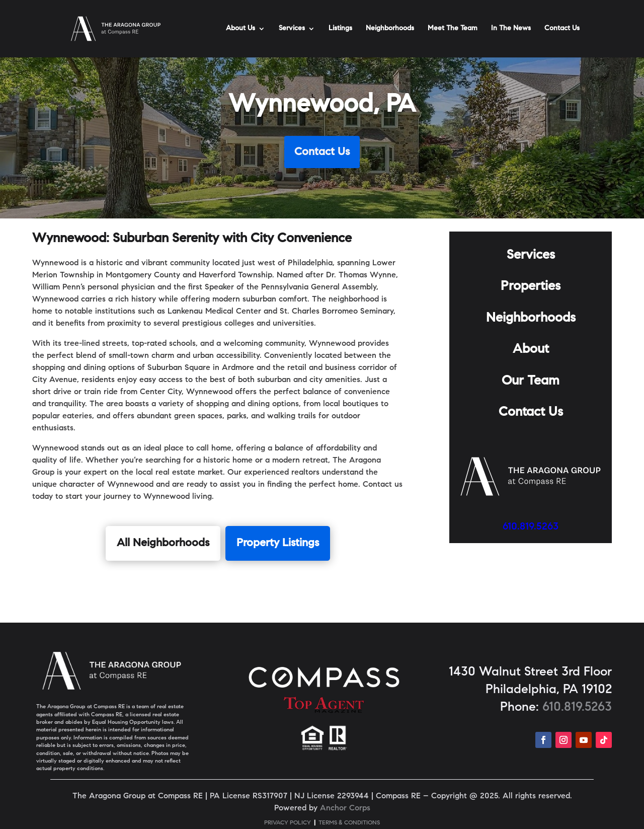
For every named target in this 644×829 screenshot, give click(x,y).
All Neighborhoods (163, 544)
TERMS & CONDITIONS (349, 823)
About (531, 350)
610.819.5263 (531, 527)
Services (292, 29)
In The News (511, 29)
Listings (340, 29)
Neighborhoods (390, 29)
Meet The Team (453, 29)
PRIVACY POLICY (288, 823)
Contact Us (562, 29)
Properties (531, 287)
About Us (240, 29)
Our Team (531, 382)
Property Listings (278, 544)
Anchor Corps (345, 808)
